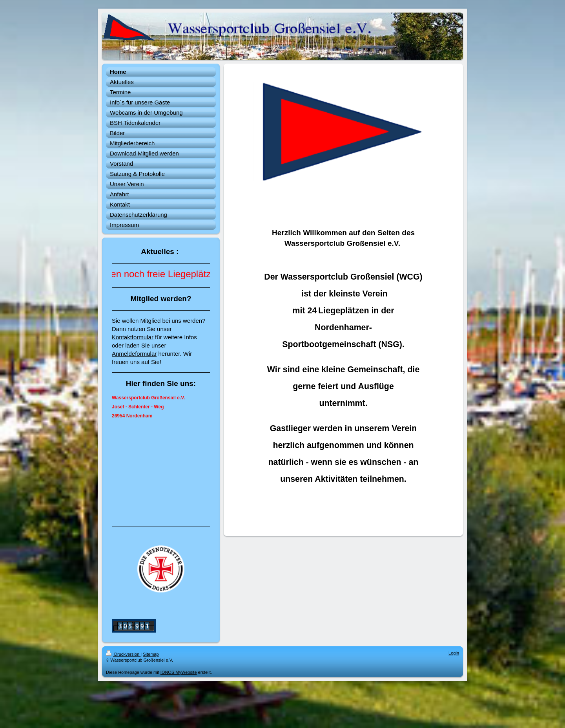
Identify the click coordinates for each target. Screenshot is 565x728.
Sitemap (151, 654)
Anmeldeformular (134, 354)
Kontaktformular (133, 337)
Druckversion (123, 654)
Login (454, 653)
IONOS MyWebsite (179, 672)
